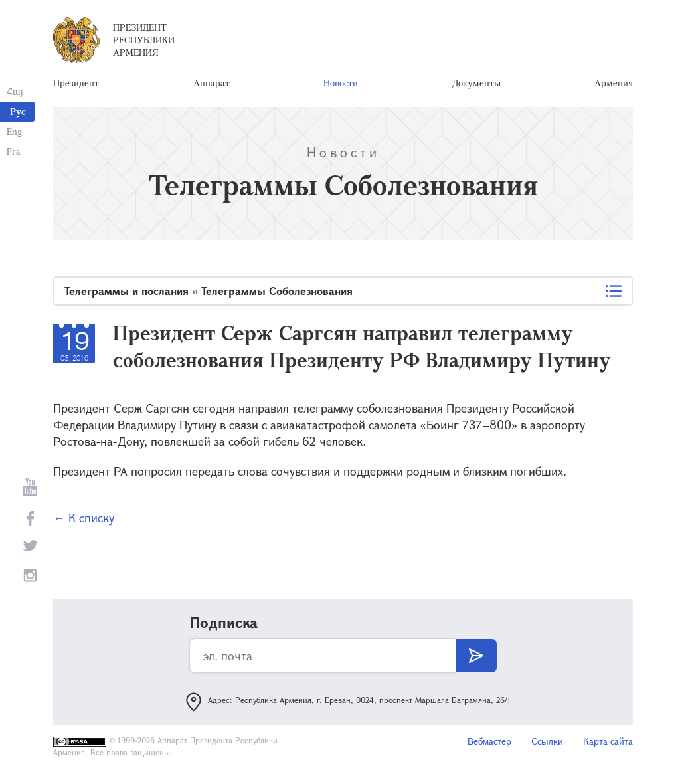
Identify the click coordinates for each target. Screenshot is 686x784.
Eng (14, 131)
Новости (341, 83)
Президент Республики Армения (144, 40)
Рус (18, 111)
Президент (76, 83)
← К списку (84, 518)
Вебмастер (489, 741)
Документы (476, 83)
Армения (614, 83)
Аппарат (212, 83)
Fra (14, 151)
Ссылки (547, 741)
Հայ (15, 91)
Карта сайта (608, 741)
